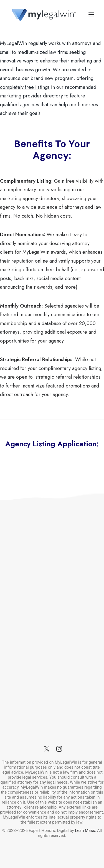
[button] (91, 14)
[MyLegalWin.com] (43, 14)
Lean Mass (85, 831)
